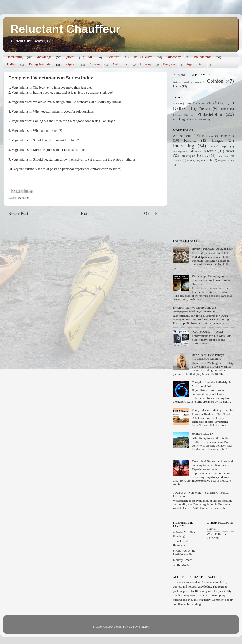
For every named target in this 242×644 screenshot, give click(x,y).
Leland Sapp (218, 146)
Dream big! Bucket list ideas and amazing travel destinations (212, 463)
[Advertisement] (202, 202)
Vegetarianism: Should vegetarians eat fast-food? (45, 140)
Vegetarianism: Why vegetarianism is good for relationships (53, 111)
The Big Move (142, 57)
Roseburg (179, 119)
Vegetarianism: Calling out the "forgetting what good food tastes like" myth (63, 121)
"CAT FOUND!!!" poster (207, 332)
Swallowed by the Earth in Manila (184, 552)
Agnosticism (195, 64)
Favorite (23, 198)
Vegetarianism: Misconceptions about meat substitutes (49, 150)
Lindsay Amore (183, 560)
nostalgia (207, 160)
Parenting (186, 156)
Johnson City (181, 115)
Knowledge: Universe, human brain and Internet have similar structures (211, 280)
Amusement (182, 136)
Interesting (15, 57)
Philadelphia (203, 57)
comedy (177, 160)
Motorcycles (179, 151)
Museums (196, 151)
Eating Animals (40, 64)
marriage (192, 160)
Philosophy (173, 57)
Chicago (94, 64)
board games (223, 156)
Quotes (70, 57)
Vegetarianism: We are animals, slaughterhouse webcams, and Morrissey (62, 102)
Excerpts (227, 136)
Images (217, 141)
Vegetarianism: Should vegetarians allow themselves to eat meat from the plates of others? (74, 159)
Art (90, 57)
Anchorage (179, 103)
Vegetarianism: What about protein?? (37, 131)
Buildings (208, 136)
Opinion (215, 81)
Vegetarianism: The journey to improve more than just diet (52, 88)
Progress (169, 64)
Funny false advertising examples (213, 410)
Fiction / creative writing (187, 82)
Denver (205, 109)
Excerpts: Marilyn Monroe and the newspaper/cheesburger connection (195, 309)
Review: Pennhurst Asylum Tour (212, 249)
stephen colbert (226, 160)
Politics (202, 156)
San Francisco (198, 120)
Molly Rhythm (182, 565)
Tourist (211, 528)
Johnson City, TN (203, 434)
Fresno (224, 109)
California (120, 64)
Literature (112, 57)
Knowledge (44, 57)
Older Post (153, 213)
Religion (69, 64)
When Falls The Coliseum (217, 536)
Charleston (199, 103)
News (230, 151)
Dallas (11, 64)
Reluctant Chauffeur (65, 29)
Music (212, 151)
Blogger (143, 627)
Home (86, 213)
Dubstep (146, 64)
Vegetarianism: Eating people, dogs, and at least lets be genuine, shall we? (62, 92)
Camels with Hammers (181, 543)
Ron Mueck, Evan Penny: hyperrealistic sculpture (208, 357)
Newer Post (18, 213)
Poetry (177, 86)
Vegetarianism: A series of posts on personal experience (51, 169)
